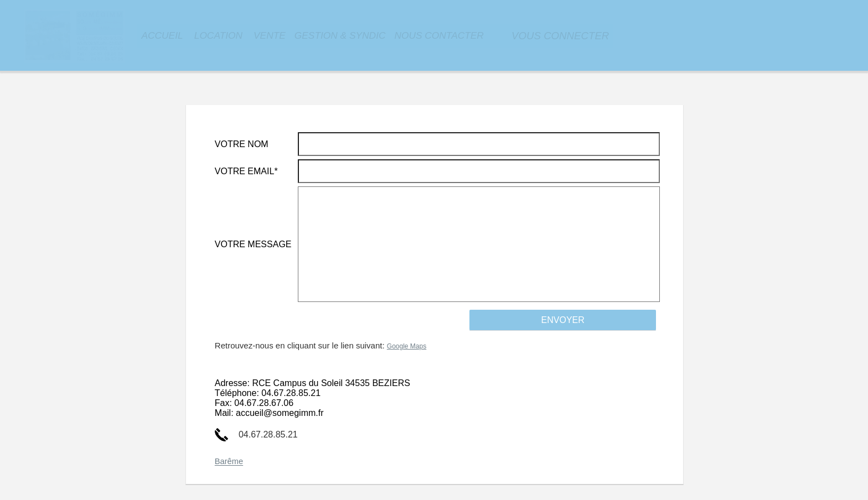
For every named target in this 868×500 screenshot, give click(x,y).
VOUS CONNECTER (560, 36)
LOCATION (218, 35)
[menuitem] (162, 36)
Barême (229, 462)
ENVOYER (563, 320)
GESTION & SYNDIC (340, 35)
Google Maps (407, 346)
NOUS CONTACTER (439, 35)
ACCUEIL (162, 35)
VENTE (270, 35)
